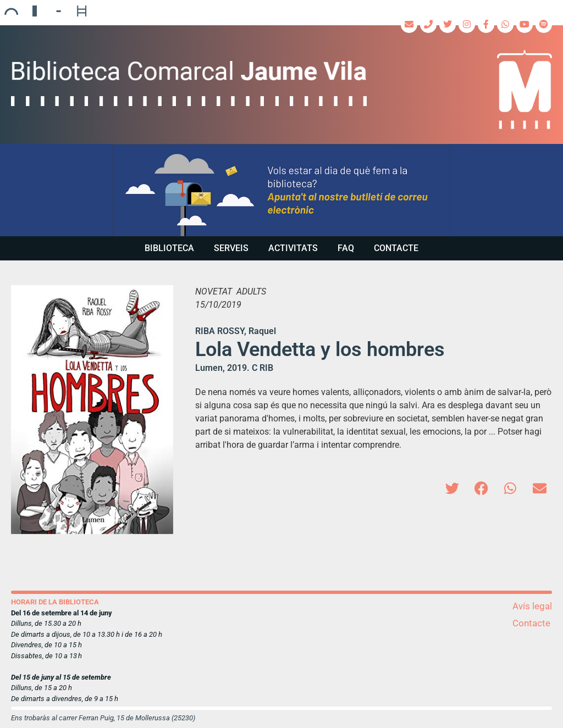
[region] (281, 190)
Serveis (231, 248)
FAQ (346, 248)
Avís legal (532, 606)
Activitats (293, 248)
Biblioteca (169, 248)
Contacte (396, 248)
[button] (281, 190)
